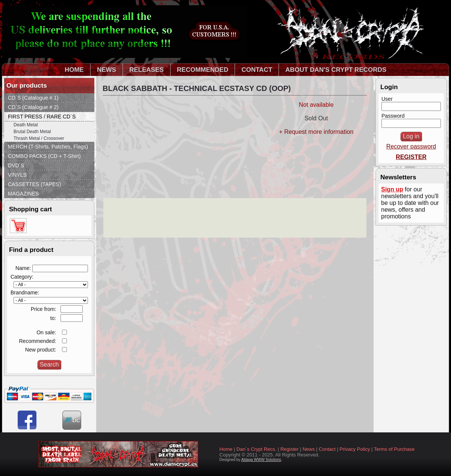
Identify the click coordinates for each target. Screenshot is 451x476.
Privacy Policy (355, 449)
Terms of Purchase (394, 449)
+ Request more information (316, 132)
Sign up (392, 189)
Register (289, 449)
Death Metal (26, 125)
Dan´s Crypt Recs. (256, 449)
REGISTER (411, 157)
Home (226, 449)
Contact (327, 449)
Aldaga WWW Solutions (261, 460)
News (309, 449)
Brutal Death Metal (32, 132)
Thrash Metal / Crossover (39, 138)
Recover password (411, 146)
